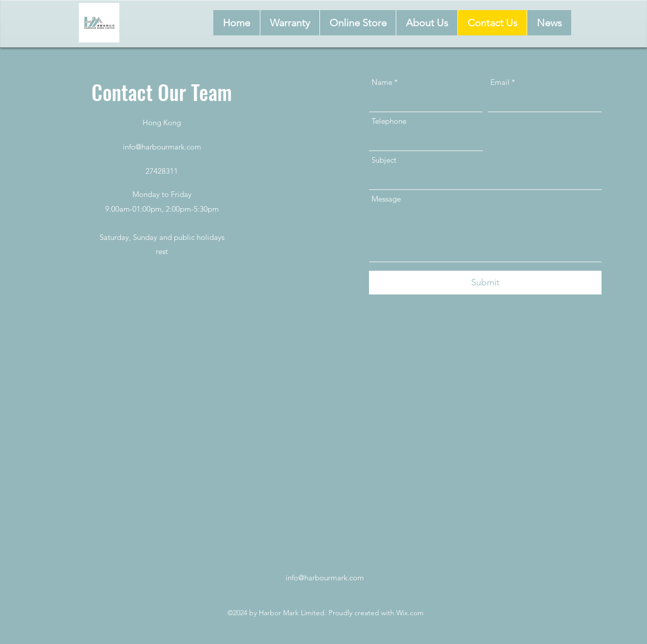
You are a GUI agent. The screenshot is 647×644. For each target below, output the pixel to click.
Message (386, 199)
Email (500, 82)
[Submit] (485, 283)
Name (382, 82)
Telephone (389, 121)
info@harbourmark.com (162, 147)
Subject (384, 160)
